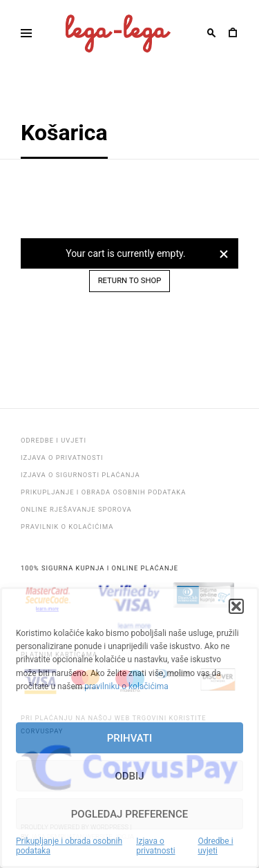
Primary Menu (22, 36)
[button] (236, 606)
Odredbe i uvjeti (215, 846)
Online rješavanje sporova (76, 509)
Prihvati (129, 738)
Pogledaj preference (129, 814)
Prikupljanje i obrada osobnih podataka (69, 846)
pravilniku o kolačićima (126, 686)
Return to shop (130, 281)
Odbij (129, 776)
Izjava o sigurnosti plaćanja (80, 475)
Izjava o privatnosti (155, 846)
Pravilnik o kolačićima (67, 527)
